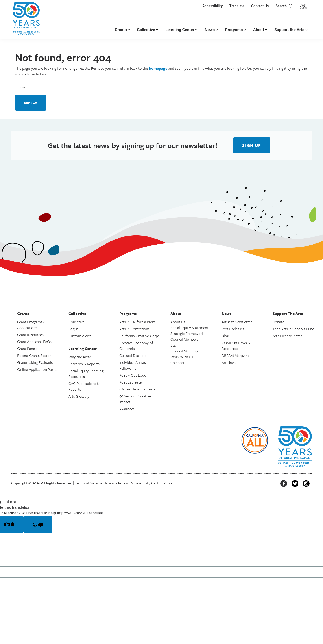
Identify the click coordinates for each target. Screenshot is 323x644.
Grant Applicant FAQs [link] (34, 342)
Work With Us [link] (182, 357)
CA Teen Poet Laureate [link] (137, 389)
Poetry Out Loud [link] (133, 375)
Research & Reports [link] (84, 364)
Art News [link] (229, 362)
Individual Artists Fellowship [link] (133, 365)
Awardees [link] (127, 409)
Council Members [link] (184, 339)
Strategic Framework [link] (187, 333)
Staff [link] (174, 345)
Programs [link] (234, 30)
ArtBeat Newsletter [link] (237, 322)
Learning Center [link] (180, 30)
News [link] (210, 30)
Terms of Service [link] (89, 483)
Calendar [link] (178, 363)
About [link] (259, 30)
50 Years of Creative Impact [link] (135, 399)
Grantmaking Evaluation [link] (36, 362)
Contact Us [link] (260, 6)
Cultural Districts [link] (133, 355)
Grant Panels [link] (27, 348)
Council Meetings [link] (184, 351)
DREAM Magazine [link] (236, 355)
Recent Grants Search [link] (34, 355)
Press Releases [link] (233, 329)
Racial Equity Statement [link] (189, 328)
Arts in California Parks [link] (137, 322)
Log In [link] (73, 329)
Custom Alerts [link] (80, 336)
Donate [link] (278, 322)
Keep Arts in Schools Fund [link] (293, 329)
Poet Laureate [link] (130, 382)
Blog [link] (225, 336)
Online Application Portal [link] (37, 369)
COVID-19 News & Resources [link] (236, 346)
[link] (26, 21)
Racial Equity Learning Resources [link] (86, 374)
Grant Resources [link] (30, 335)
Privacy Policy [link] (117, 483)
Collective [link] (146, 30)
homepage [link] (158, 68)
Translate (237, 6)
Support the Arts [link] (289, 30)
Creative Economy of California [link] (136, 346)
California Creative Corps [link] (139, 336)
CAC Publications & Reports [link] (84, 386)
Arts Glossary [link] (79, 396)
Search (284, 6)
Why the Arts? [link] (80, 357)
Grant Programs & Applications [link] (32, 325)
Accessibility (213, 6)
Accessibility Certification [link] (151, 483)
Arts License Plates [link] (287, 336)
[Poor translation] (38, 524)
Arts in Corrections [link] (134, 329)
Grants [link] (121, 30)
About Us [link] (178, 322)
